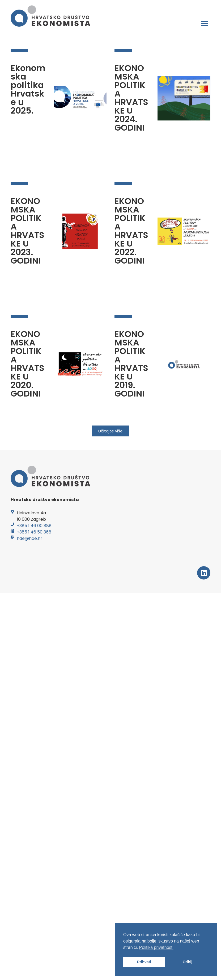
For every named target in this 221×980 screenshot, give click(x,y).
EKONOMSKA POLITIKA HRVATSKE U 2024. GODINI (131, 98)
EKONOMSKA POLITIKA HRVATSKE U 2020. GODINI (27, 364)
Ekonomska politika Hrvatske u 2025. (28, 89)
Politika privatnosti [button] (156, 947)
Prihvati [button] (144, 962)
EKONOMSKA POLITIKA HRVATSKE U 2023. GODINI (27, 231)
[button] (204, 23)
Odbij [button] (187, 962)
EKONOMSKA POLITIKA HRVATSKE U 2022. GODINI (131, 231)
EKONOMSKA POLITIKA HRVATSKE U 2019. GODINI (131, 364)
